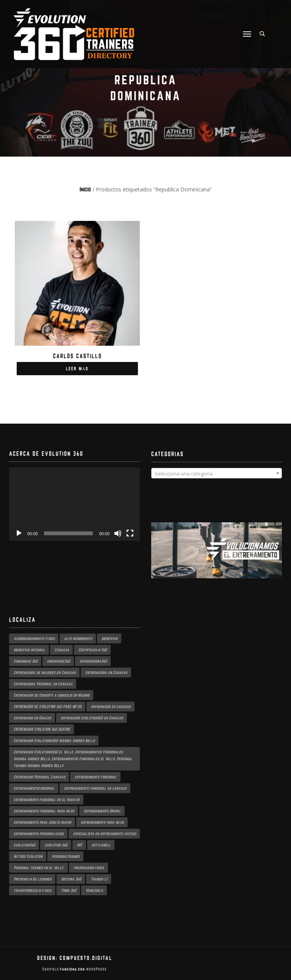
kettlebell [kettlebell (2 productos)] (101, 845)
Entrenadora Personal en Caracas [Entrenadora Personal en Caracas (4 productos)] (43, 684)
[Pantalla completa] (130, 533)
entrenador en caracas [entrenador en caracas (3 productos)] (111, 707)
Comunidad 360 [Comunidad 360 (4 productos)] (26, 661)
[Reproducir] (19, 533)
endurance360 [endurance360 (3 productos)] (59, 661)
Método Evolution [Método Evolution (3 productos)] (28, 856)
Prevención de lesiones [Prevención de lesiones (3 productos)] (33, 879)
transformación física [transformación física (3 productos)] (33, 890)
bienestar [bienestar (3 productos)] (110, 638)
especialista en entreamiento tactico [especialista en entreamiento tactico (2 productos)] (105, 834)
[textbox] (217, 474)
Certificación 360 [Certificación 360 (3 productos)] (93, 650)
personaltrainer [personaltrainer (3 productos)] (66, 856)
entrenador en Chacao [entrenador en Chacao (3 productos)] (32, 718)
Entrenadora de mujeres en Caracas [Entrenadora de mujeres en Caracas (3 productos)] (45, 672)
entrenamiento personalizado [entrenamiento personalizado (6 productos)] (39, 834)
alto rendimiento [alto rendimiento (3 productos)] (78, 638)
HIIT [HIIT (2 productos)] (80, 845)
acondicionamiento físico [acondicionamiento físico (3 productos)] (34, 638)
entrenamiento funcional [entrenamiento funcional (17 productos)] (96, 777)
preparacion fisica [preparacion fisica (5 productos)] (89, 868)
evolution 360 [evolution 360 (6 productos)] (56, 845)
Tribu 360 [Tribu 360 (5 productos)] (69, 890)
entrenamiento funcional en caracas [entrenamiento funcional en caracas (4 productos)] (95, 788)
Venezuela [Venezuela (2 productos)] (94, 890)
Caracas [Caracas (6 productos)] (62, 650)
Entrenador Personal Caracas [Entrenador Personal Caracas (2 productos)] (39, 777)
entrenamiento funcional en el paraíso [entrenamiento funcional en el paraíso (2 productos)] (47, 800)
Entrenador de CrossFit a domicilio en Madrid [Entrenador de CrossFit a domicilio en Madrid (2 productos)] (52, 695)
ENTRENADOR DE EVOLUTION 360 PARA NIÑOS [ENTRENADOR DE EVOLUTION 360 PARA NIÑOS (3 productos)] (48, 707)
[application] (74, 504)
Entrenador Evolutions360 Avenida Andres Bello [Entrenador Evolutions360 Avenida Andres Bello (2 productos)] (54, 741)
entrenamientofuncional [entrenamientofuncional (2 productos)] (34, 788)
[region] (217, 558)
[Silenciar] (118, 533)
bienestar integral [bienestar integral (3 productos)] (29, 650)
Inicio (85, 189)
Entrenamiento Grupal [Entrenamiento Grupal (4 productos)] (102, 811)
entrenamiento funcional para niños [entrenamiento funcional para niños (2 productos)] (44, 811)
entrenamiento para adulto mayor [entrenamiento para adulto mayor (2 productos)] (42, 822)
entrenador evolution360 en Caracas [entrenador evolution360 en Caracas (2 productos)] (92, 718)
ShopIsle (51, 969)
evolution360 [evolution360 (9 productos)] (24, 845)
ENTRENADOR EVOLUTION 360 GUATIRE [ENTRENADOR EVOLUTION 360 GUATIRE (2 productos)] (42, 729)
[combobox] (217, 473)
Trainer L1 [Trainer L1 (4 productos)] (99, 879)
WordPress (96, 969)
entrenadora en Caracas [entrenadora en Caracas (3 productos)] (106, 672)
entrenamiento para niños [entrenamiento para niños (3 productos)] (102, 822)
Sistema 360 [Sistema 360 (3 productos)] (71, 879)
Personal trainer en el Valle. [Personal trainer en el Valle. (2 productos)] (39, 868)
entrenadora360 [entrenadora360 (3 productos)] (93, 661)
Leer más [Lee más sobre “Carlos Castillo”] (77, 369)
